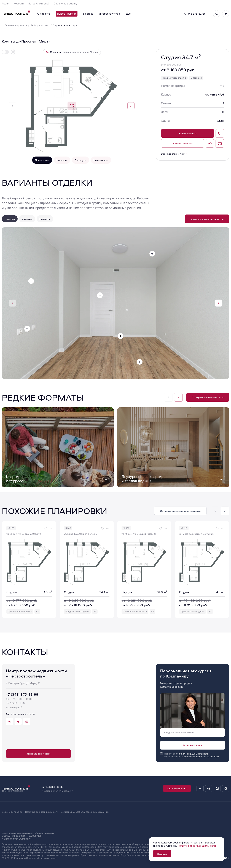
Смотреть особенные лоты (208, 397)
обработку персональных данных (201, 757)
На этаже (62, 160)
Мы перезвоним (177, 788)
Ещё (128, 14)
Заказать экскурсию (38, 754)
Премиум (45, 219)
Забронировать (188, 133)
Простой (10, 219)
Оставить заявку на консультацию (180, 511)
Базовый (27, 219)
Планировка (42, 160)
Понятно (162, 854)
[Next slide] (131, 106)
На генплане (101, 160)
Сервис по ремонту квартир (207, 219)
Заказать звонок (183, 143)
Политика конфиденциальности (42, 812)
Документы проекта (12, 812)
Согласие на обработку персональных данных (85, 812)
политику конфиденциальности (192, 754)
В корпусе (80, 160)
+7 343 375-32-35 (195, 14)
